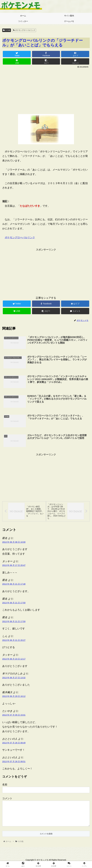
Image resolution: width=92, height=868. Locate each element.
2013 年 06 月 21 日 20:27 (14, 641)
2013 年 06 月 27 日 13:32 (14, 678)
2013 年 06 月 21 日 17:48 (14, 585)
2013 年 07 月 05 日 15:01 (14, 716)
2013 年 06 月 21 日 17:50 (14, 603)
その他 (7, 30)
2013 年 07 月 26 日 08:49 (14, 743)
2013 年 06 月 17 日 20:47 (14, 566)
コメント (7, 799)
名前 (5, 785)
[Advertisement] (46, 90)
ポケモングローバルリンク (24, 30)
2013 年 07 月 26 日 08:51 (14, 762)
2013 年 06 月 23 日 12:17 (14, 660)
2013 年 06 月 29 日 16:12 (14, 697)
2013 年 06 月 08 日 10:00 (14, 543)
